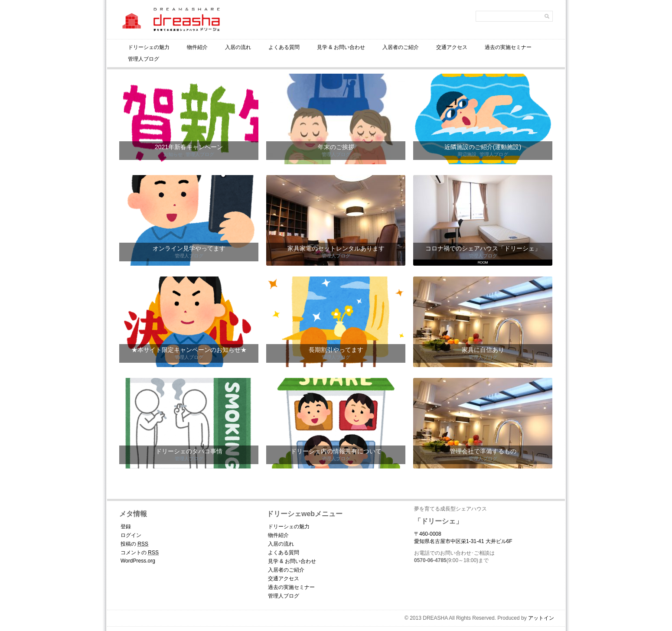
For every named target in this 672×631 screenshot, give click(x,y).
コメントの (140, 553)
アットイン (541, 618)
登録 (126, 527)
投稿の (134, 544)
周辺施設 (467, 154)
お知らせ (173, 154)
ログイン (131, 535)
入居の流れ (238, 47)
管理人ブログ (144, 59)
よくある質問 (284, 47)
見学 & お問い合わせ (341, 47)
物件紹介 (197, 47)
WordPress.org (138, 561)
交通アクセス (452, 47)
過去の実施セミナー (508, 47)
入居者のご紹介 (401, 47)
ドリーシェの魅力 (149, 47)
